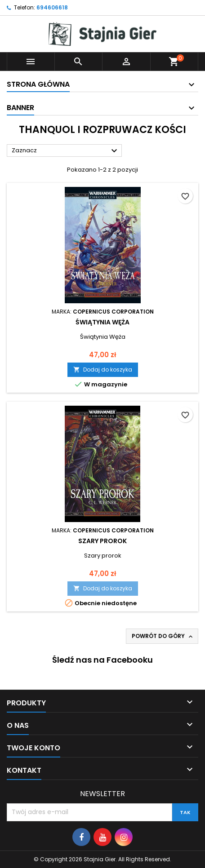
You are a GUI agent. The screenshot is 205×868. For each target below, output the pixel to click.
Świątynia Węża (102, 322)
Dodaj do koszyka (103, 370)
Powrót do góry (163, 636)
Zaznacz (66, 151)
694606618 (52, 7)
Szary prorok (102, 541)
